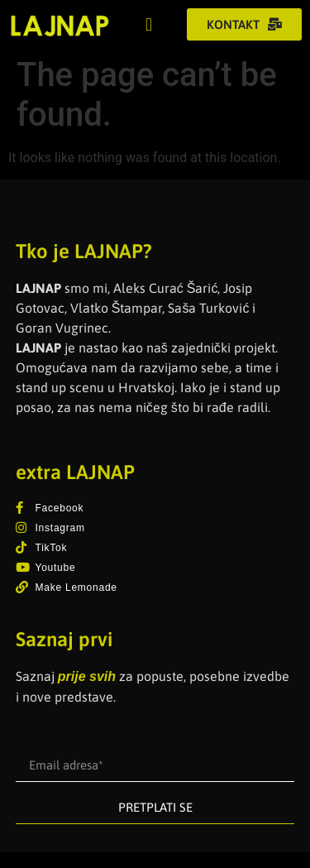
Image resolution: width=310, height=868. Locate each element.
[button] (149, 24)
